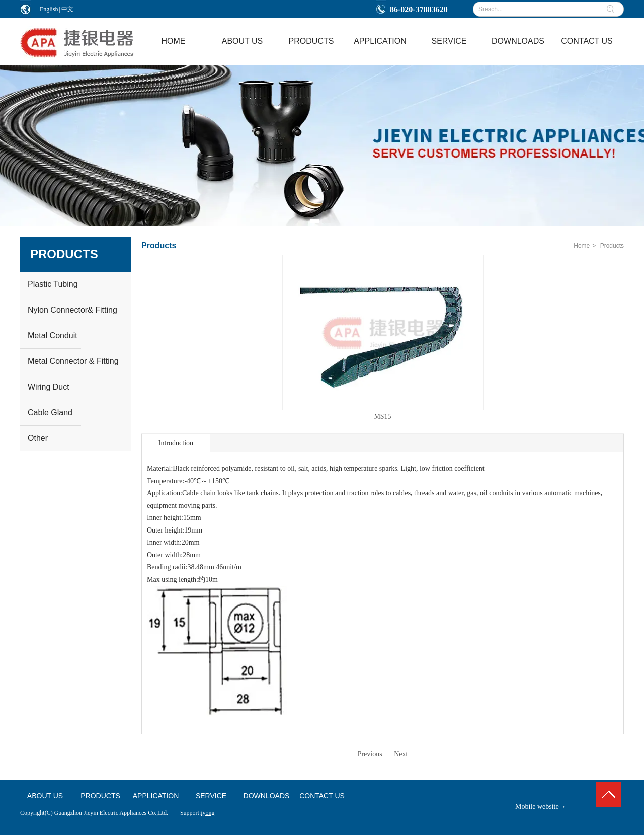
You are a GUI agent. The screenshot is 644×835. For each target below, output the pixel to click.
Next (401, 754)
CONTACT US (322, 796)
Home (582, 246)
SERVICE (211, 796)
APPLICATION (156, 796)
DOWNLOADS (267, 796)
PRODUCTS (100, 796)
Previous (370, 754)
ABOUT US (45, 796)
